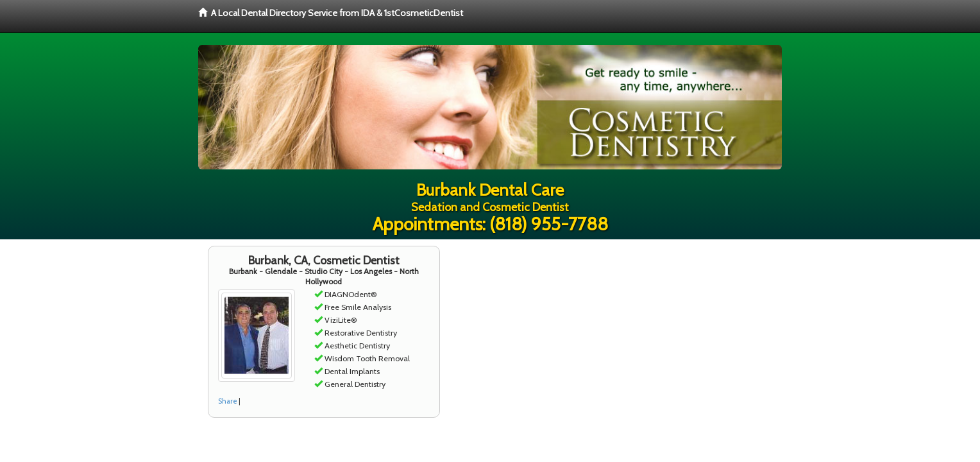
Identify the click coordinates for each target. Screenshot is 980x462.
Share (228, 401)
